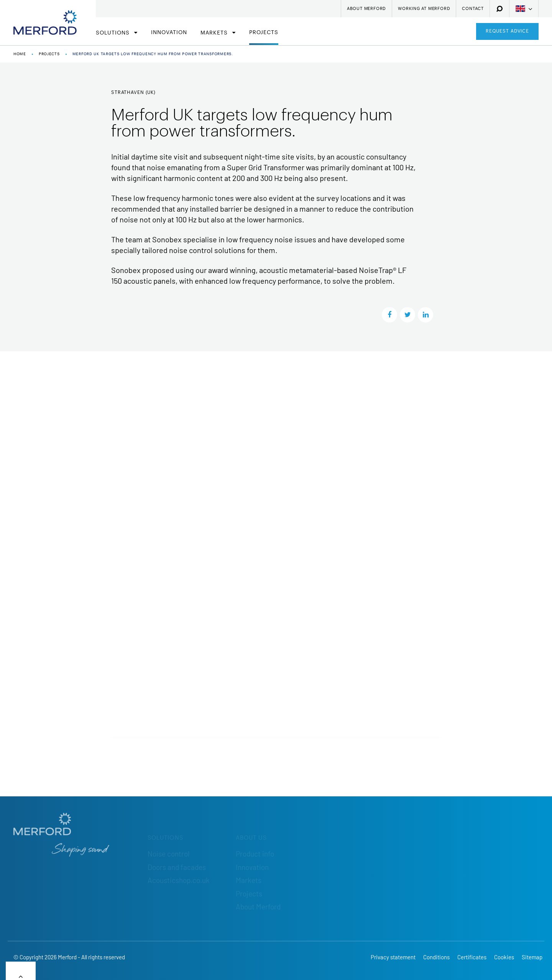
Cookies (504, 957)
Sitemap (532, 957)
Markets (215, 33)
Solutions (114, 33)
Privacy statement (393, 957)
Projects (264, 33)
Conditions (436, 957)
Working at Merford (424, 9)
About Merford (366, 9)
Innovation (169, 33)
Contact (473, 9)
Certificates (472, 957)
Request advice (507, 31)
